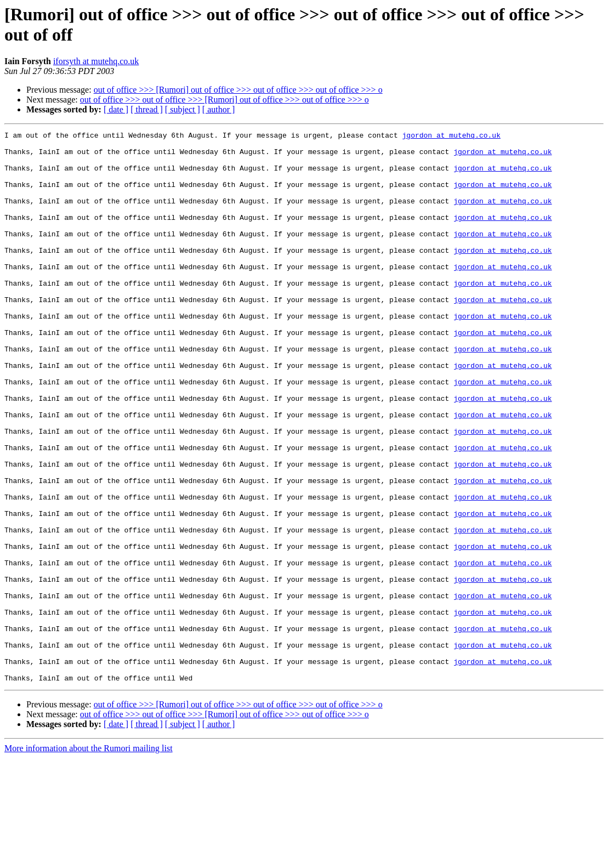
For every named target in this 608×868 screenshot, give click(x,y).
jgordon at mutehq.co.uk (451, 137)
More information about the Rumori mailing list (89, 858)
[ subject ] (183, 109)
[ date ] (116, 109)
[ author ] (219, 109)
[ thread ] (147, 109)
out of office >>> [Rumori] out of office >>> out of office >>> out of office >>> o (238, 90)
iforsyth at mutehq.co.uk (96, 61)
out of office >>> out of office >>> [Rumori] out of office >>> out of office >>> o (225, 100)
